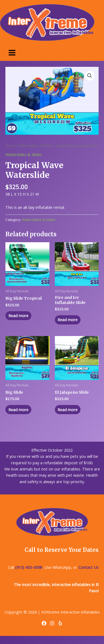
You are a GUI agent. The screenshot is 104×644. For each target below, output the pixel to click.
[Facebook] (44, 623)
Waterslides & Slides (36, 146)
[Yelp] (60, 623)
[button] (90, 76)
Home (11, 146)
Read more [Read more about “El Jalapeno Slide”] (68, 410)
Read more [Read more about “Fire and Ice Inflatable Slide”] (68, 320)
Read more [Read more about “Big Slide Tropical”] (18, 316)
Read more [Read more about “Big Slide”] (18, 410)
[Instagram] (52, 623)
